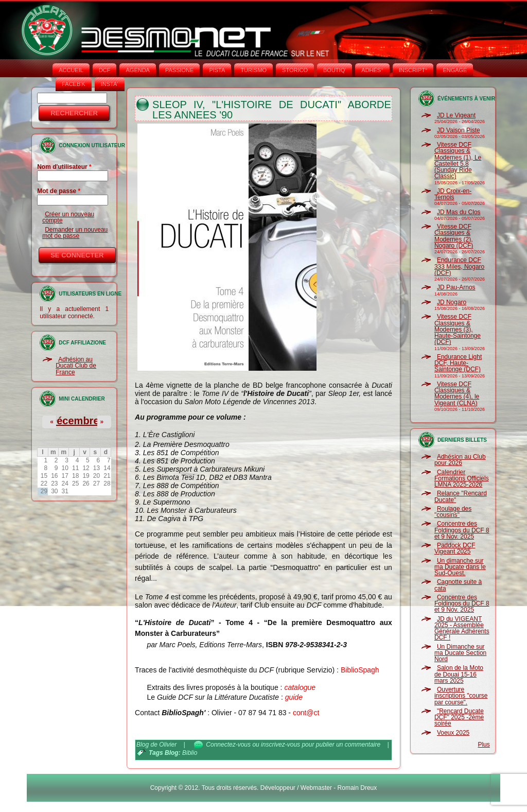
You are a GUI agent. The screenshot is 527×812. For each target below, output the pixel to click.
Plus (484, 745)
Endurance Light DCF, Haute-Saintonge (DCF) (458, 363)
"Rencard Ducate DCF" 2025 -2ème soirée (459, 718)
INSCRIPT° (413, 70)
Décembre (74, 421)
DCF (105, 70)
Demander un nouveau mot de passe (75, 233)
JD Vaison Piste (459, 130)
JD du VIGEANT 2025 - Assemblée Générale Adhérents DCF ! (462, 628)
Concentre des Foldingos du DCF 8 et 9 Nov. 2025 (462, 530)
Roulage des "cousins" (453, 512)
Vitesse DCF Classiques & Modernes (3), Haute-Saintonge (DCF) (458, 329)
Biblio (190, 753)
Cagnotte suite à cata (458, 585)
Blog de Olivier (156, 745)
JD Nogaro (452, 302)
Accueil (71, 70)
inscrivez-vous (280, 745)
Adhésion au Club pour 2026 (460, 460)
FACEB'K (74, 84)
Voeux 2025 (453, 733)
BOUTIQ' (335, 70)
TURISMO (253, 70)
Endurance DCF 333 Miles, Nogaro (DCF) (459, 266)
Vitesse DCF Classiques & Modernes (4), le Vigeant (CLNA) (457, 394)
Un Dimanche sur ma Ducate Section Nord (460, 653)
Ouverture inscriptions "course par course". (461, 696)
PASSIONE (179, 70)
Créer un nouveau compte (68, 217)
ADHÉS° (372, 70)
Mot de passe (59, 191)
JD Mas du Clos (459, 212)
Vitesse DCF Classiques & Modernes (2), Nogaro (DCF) (454, 236)
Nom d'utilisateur (64, 167)
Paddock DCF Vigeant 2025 (455, 548)
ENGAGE (455, 70)
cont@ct (306, 713)
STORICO (295, 70)
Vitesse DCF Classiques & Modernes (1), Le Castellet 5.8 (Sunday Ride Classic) (458, 160)
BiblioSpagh (360, 670)
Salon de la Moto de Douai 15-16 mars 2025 (459, 674)
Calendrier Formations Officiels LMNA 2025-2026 (462, 479)
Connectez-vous (228, 745)
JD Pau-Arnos (456, 287)
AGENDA (137, 70)
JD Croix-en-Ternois (453, 194)
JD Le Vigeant (456, 115)
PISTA (217, 70)
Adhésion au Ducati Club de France (76, 366)
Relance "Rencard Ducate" (461, 496)
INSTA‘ (110, 84)
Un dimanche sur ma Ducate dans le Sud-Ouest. (460, 567)
